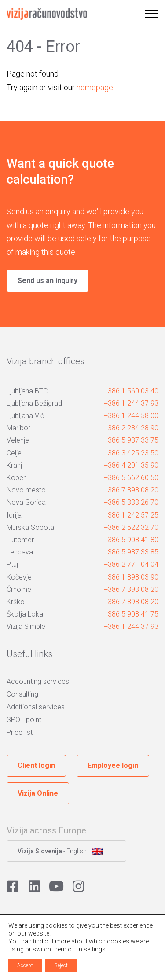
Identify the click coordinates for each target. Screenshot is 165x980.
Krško (16, 602)
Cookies (16, 922)
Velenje (18, 440)
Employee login (113, 765)
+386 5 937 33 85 (131, 552)
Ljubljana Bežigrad (34, 403)
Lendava (20, 552)
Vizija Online (38, 793)
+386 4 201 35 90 (131, 465)
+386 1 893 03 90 (131, 577)
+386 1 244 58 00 (131, 416)
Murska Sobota (30, 527)
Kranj (14, 465)
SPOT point (24, 720)
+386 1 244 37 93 (131, 403)
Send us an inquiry (48, 281)
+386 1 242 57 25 (131, 515)
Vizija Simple (26, 626)
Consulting (22, 694)
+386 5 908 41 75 (131, 614)
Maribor (18, 428)
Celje (14, 453)
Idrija (14, 515)
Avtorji (82, 967)
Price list (20, 732)
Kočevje (19, 577)
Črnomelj (20, 589)
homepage (95, 87)
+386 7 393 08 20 (131, 490)
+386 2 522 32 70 (131, 527)
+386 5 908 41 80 (131, 540)
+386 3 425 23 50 (131, 453)
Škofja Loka (25, 614)
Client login (36, 765)
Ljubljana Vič (25, 416)
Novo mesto (26, 490)
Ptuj (12, 564)
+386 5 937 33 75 (131, 440)
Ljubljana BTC (27, 391)
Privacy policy (49, 922)
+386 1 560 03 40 (131, 391)
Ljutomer (20, 540)
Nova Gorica (26, 502)
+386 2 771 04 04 (131, 564)
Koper (16, 478)
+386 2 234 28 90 (131, 428)
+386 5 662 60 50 (131, 478)
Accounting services (38, 681)
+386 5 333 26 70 (131, 502)
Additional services (36, 707)
